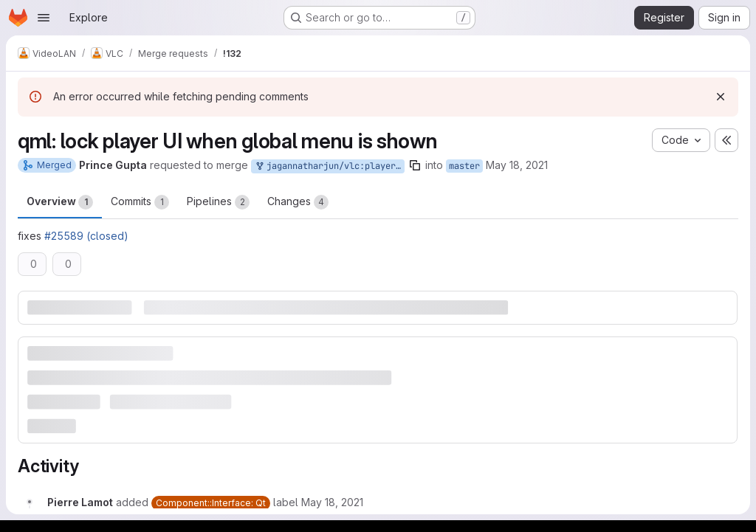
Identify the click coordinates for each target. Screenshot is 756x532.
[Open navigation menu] (44, 18)
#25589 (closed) (86, 236)
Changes (298, 202)
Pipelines (218, 202)
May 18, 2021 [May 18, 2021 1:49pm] (517, 165)
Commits (140, 202)
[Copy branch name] (415, 165)
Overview (60, 202)
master (464, 166)
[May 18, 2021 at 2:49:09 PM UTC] (332, 502)
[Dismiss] (721, 97)
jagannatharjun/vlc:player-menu (329, 166)
